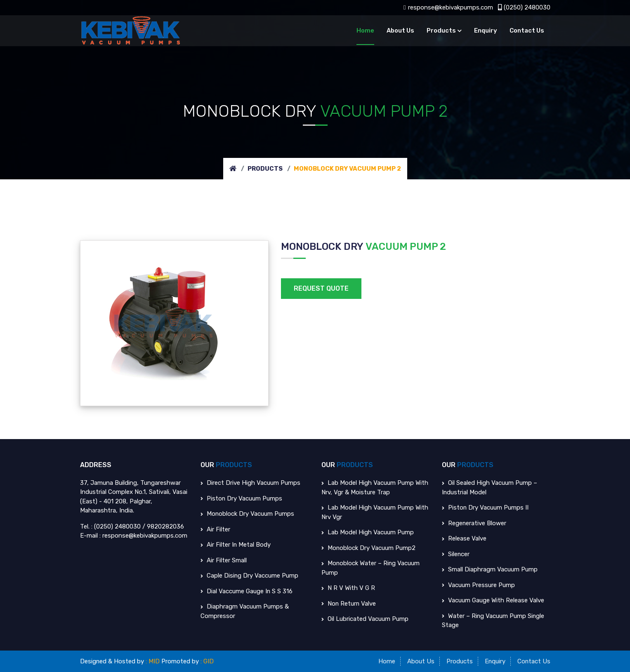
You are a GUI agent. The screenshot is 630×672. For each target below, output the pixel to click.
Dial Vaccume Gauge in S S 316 (247, 591)
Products (441, 31)
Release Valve (464, 538)
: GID (208, 661)
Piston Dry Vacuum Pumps (242, 498)
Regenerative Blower (474, 523)
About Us (400, 31)
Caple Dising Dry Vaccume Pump (250, 576)
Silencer (456, 554)
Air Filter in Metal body (236, 545)
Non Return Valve (349, 603)
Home (365, 31)
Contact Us (527, 31)
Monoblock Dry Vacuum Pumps (248, 514)
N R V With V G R (348, 588)
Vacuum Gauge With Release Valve (493, 600)
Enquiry (486, 31)
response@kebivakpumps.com (448, 7)
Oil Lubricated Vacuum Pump (365, 619)
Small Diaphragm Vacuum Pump (490, 569)
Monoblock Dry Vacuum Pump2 (369, 547)
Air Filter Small (224, 560)
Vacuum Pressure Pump (478, 585)
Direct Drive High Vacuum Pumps (250, 483)
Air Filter (215, 529)
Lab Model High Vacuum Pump (368, 532)
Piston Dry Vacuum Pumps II (485, 508)
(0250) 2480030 (524, 7)
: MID (153, 661)
